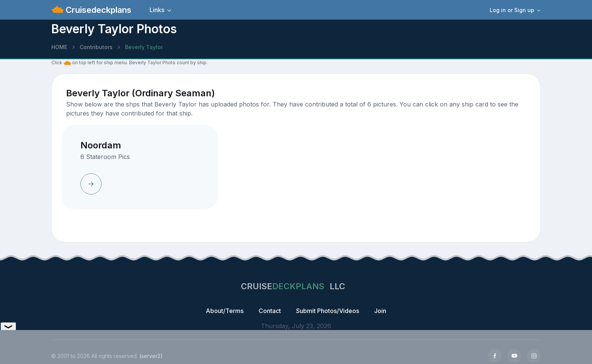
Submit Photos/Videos (328, 311)
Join (380, 311)
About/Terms (225, 311)
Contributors (96, 47)
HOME (59, 47)
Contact (270, 311)
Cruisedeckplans (97, 10)
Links (157, 10)
